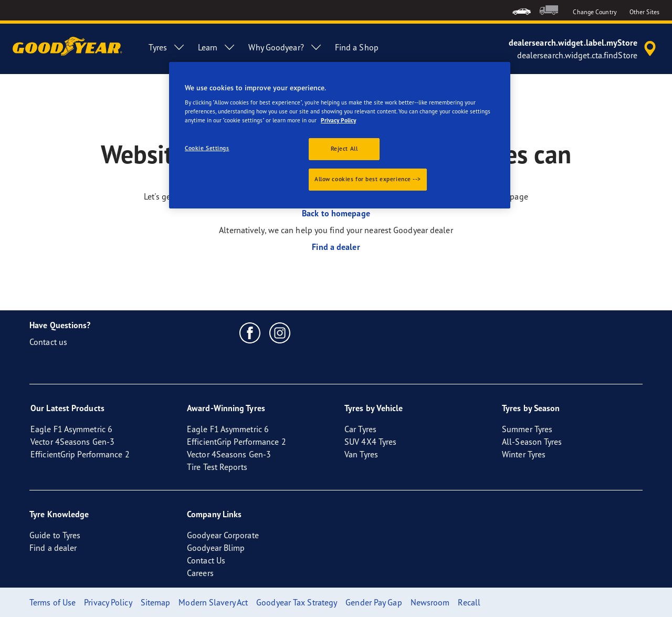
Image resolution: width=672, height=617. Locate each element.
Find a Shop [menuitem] (357, 47)
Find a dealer (336, 247)
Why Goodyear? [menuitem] (285, 47)
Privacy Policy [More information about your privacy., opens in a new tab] (338, 120)
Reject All (344, 149)
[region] (340, 135)
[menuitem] (522, 10)
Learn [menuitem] (217, 47)
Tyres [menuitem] (167, 47)
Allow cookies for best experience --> (368, 179)
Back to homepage (336, 213)
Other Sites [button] (644, 12)
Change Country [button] (595, 12)
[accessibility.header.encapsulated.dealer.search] (584, 49)
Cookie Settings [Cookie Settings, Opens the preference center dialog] (207, 148)
